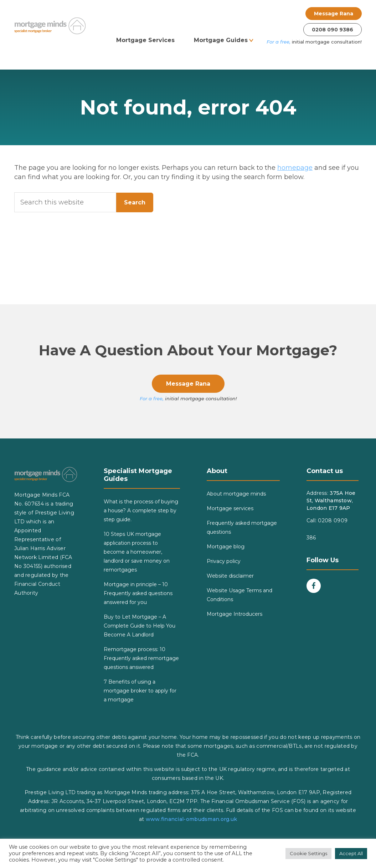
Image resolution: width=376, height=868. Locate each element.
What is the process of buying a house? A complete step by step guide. (141, 511)
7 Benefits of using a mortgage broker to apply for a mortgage (140, 691)
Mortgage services (230, 508)
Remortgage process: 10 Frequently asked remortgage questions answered (141, 658)
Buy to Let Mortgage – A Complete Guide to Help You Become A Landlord (140, 626)
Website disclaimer (230, 576)
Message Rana (334, 14)
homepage (295, 168)
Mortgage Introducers (235, 614)
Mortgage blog (226, 547)
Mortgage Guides (221, 40)
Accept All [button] (351, 853)
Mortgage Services (145, 40)
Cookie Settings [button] (308, 853)
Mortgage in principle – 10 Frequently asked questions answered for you (138, 593)
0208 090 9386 (333, 30)
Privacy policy (224, 561)
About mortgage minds (236, 494)
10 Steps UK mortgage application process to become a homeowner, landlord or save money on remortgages (137, 552)
